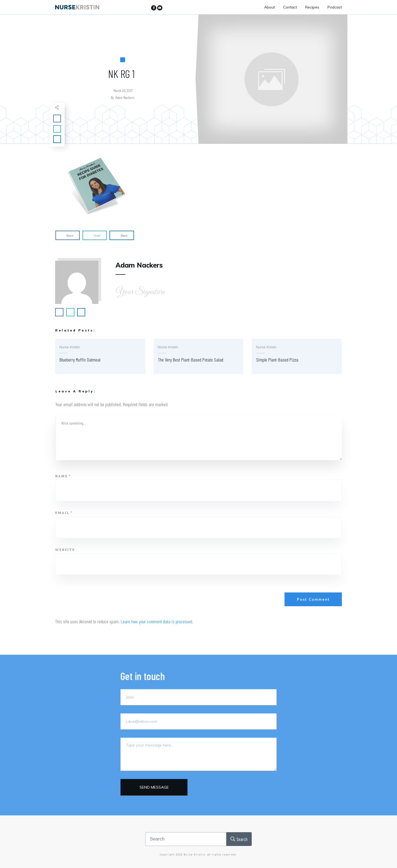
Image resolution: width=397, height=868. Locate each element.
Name (63, 476)
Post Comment (313, 599)
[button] (96, 186)
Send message (154, 787)
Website (65, 549)
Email (64, 513)
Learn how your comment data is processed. (157, 621)
